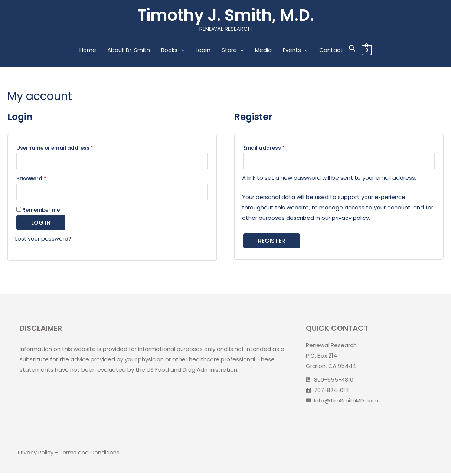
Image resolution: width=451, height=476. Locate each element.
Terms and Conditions (91, 455)
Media (263, 51)
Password (31, 181)
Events (292, 51)
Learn (203, 51)
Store (229, 51)
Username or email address (55, 149)
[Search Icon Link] (352, 51)
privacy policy (350, 220)
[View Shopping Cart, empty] (367, 51)
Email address (264, 149)
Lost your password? (43, 242)
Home (88, 51)
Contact (331, 51)
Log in (41, 226)
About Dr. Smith (129, 51)
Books (169, 51)
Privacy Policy (36, 455)
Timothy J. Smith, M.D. (225, 15)
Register (272, 243)
